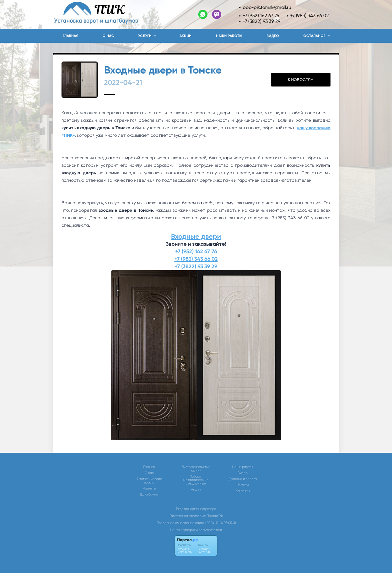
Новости (243, 485)
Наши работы (229, 36)
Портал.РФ (215, 516)
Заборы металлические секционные (196, 480)
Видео (273, 36)
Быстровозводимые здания (196, 469)
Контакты (243, 491)
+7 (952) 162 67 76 (261, 16)
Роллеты (149, 488)
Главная (70, 36)
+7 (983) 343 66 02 (309, 16)
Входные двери (196, 236)
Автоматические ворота (149, 481)
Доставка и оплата (243, 479)
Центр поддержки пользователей (196, 530)
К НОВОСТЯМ (301, 80)
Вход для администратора (196, 509)
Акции (185, 36)
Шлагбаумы (149, 494)
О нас (108, 36)
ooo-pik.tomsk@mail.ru (267, 7)
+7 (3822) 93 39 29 (262, 21)
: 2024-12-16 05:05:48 (220, 523)
